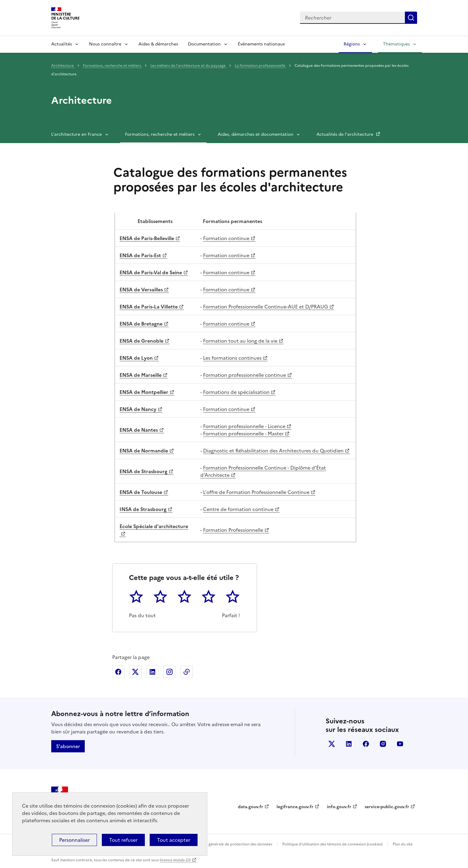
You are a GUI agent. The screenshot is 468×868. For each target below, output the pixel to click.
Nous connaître (105, 44)
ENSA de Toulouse (141, 492)
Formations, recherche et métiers (113, 66)
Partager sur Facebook (118, 672)
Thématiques (396, 44)
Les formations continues (232, 358)
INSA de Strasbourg (143, 509)
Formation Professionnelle (233, 530)
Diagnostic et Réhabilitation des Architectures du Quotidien (273, 451)
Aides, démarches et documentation (255, 134)
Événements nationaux (261, 44)
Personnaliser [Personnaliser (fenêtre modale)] (74, 840)
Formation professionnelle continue (245, 375)
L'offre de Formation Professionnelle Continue (256, 492)
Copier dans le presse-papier (187, 672)
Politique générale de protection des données (232, 844)
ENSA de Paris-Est (140, 255)
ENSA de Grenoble (141, 341)
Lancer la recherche (411, 18)
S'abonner (68, 746)
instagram (383, 744)
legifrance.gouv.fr (295, 807)
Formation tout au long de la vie (240, 341)
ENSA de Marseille (141, 375)
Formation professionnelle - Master (243, 434)
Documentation (204, 44)
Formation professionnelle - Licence (244, 426)
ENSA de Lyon (136, 358)
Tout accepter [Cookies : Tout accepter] (174, 840)
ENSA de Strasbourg (143, 471)
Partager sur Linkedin (152, 672)
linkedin (349, 744)
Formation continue (226, 238)
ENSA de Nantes (139, 430)
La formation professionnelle (261, 66)
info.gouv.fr (339, 807)
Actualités (62, 44)
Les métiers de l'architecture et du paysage (188, 66)
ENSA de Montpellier (144, 392)
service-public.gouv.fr (387, 807)
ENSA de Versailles (141, 290)
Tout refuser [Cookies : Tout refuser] (123, 840)
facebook (366, 744)
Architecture (63, 66)
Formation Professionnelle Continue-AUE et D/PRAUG (266, 307)
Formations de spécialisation (236, 392)
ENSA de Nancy (138, 409)
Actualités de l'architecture (345, 134)
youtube (400, 744)
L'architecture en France (77, 134)
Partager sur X (135, 672)
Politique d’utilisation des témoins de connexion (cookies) (332, 844)
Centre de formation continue (238, 509)
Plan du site (403, 844)
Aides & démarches (158, 44)
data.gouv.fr (250, 807)
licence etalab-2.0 (175, 860)
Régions (352, 44)
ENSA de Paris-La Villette (149, 307)
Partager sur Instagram (170, 672)
